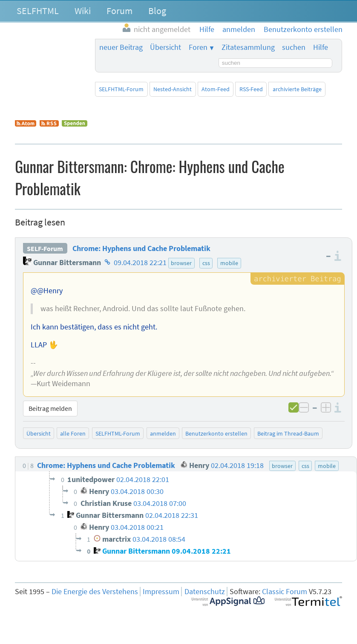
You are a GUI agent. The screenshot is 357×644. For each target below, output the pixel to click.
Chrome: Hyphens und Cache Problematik (141, 248)
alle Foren (73, 433)
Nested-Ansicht (173, 89)
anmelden (163, 433)
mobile (229, 263)
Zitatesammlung (248, 47)
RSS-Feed (251, 89)
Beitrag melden (50, 408)
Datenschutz (205, 592)
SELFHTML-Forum (121, 89)
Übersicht (166, 47)
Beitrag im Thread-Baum (288, 433)
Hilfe (321, 47)
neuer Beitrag (121, 47)
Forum (119, 11)
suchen (294, 47)
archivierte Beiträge (297, 89)
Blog (157, 11)
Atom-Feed (216, 89)
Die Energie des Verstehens (95, 592)
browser (181, 263)
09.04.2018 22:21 (140, 263)
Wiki (83, 11)
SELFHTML (38, 11)
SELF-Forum (45, 248)
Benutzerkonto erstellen (216, 433)
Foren (198, 47)
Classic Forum (285, 592)
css (206, 263)
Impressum (161, 592)
